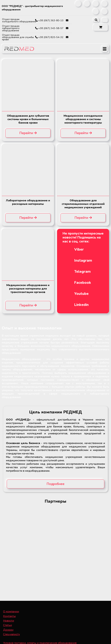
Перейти (28, 133)
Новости (9, 621)
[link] (78, 4)
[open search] (96, 20)
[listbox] (105, 20)
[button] (101, 27)
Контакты (9, 616)
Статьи (7, 625)
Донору (8, 630)
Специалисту (11, 634)
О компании (11, 612)
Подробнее (55, 484)
